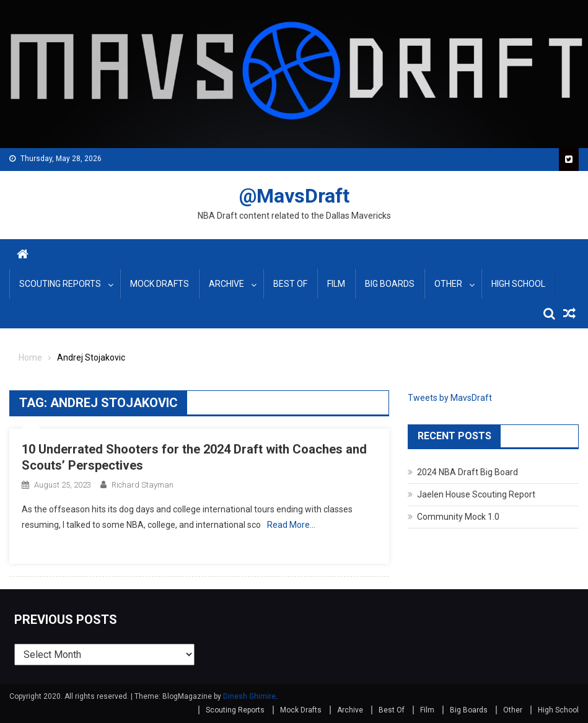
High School (518, 284)
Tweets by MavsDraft (450, 398)
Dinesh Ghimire (249, 696)
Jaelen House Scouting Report (476, 494)
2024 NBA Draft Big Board (467, 472)
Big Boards (390, 284)
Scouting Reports (60, 284)
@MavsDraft (294, 196)
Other (448, 284)
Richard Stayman (143, 485)
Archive (226, 284)
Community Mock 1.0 (458, 517)
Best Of (290, 284)
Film (336, 284)
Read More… (291, 525)
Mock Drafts (160, 284)
